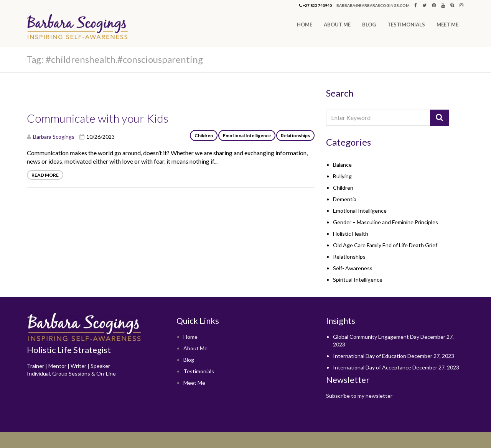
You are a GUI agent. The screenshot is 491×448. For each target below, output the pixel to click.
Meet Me (447, 25)
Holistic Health (351, 234)
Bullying (342, 176)
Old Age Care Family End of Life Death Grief (385, 245)
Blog (369, 25)
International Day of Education (370, 356)
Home (305, 25)
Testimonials (406, 25)
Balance (342, 165)
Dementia (345, 199)
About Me (337, 25)
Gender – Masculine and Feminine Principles (386, 222)
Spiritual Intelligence (358, 280)
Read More (45, 175)
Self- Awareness (353, 268)
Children (204, 135)
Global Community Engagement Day (376, 337)
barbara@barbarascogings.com (373, 5)
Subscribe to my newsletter (359, 396)
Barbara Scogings (54, 137)
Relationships (295, 135)
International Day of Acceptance (372, 367)
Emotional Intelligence (247, 135)
